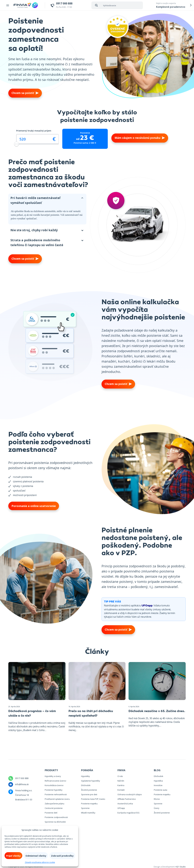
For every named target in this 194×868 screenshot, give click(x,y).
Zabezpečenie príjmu (54, 804)
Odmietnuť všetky (36, 856)
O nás (120, 776)
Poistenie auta (161, 790)
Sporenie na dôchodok (55, 822)
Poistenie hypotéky (54, 790)
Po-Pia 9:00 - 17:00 (64, 5)
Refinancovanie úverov (55, 781)
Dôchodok (86, 785)
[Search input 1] (122, 5)
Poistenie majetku (89, 804)
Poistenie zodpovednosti (56, 817)
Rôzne (157, 799)
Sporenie (85, 808)
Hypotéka (158, 781)
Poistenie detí (51, 813)
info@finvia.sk (22, 784)
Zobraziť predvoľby (62, 856)
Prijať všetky (13, 856)
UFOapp (147, 606)
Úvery (157, 808)
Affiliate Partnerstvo (127, 799)
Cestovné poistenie (54, 808)
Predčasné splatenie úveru (57, 799)
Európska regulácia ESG (128, 813)
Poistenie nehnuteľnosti (56, 794)
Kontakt (121, 790)
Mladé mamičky (88, 813)
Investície (158, 785)
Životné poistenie (89, 790)
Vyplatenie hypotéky (91, 781)
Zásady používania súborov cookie (40, 862)
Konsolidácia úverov (54, 785)
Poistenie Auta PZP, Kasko (93, 799)
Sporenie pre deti (89, 794)
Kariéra (121, 785)
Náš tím (121, 781)
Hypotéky (85, 776)
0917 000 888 (22, 778)
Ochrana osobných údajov (130, 794)
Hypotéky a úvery (53, 776)
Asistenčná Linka (125, 804)
